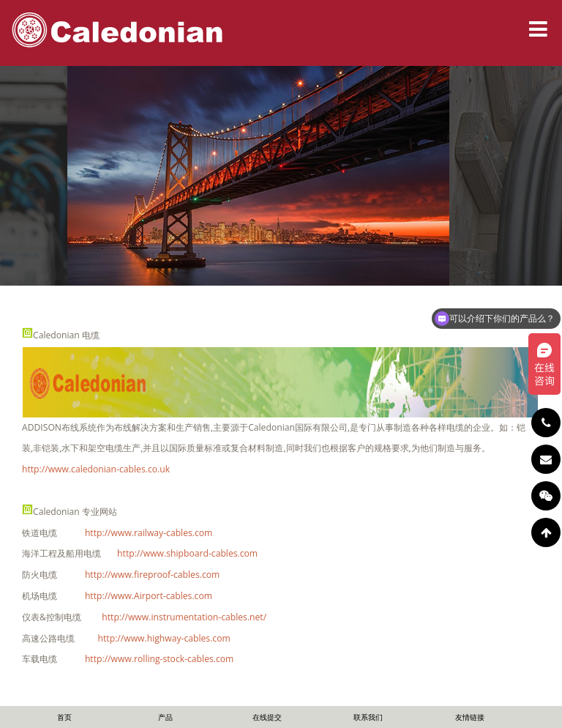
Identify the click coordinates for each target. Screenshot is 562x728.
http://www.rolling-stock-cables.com (159, 659)
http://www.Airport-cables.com (149, 596)
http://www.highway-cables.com (164, 638)
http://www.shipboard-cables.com (187, 553)
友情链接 (470, 717)
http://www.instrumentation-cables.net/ (184, 617)
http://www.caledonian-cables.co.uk (96, 469)
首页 (64, 717)
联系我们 (368, 717)
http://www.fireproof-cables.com (152, 575)
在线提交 (267, 717)
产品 (165, 717)
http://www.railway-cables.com (149, 533)
